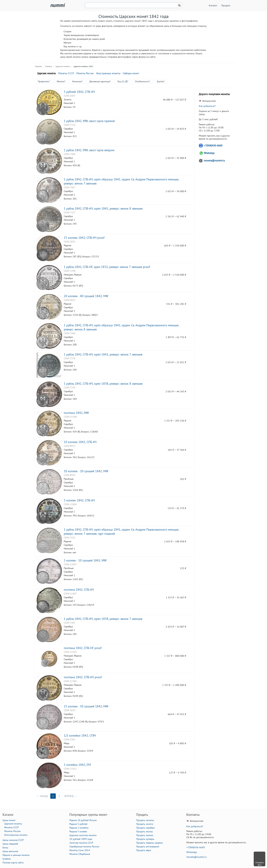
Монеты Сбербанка (80, 854)
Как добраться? (207, 106)
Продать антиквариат (148, 846)
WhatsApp (209, 153)
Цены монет (9, 820)
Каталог (213, 5)
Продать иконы (144, 831)
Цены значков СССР (13, 840)
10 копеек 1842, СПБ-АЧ (80, 442)
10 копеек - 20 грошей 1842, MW (86, 471)
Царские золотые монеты (83, 835)
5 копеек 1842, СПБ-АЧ (79, 500)
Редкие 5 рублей (78, 824)
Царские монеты (63, 66)
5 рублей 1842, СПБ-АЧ (79, 92)
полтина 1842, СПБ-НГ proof (83, 648)
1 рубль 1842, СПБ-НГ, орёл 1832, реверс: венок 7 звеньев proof (107, 267)
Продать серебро (146, 828)
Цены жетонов (10, 851)
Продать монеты (145, 820)
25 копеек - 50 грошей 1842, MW (86, 706)
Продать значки (145, 835)
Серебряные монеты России (84, 846)
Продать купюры (145, 839)
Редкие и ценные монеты (16, 855)
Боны (5, 848)
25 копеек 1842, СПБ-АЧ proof (84, 238)
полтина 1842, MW (76, 413)
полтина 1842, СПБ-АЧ (79, 589)
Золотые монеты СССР (81, 843)
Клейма (7, 859)
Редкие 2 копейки (79, 828)
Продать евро (144, 850)
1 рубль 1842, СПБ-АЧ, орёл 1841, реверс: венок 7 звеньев (103, 354)
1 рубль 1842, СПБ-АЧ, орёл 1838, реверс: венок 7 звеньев (103, 619)
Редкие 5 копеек (78, 831)
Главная (38, 66)
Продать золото (145, 824)
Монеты (49, 66)
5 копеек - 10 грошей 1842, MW (85, 560)
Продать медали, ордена (149, 843)
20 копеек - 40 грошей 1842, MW (86, 296)
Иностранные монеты (108, 73)
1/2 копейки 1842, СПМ (80, 735)
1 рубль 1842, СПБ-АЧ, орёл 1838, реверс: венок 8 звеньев (103, 383)
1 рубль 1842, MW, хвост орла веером (89, 150)
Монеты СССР (66, 73)
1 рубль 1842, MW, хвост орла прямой (89, 121)
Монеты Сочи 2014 (80, 850)
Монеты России (85, 73)
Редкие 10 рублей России (83, 820)
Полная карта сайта (13, 863)
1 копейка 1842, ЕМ (77, 765)
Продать (226, 5)
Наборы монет (131, 73)
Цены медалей (10, 844)
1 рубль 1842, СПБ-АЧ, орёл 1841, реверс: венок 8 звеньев (103, 208)
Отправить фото (260, 864)
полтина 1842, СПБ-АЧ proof (83, 677)
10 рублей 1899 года (81, 839)
